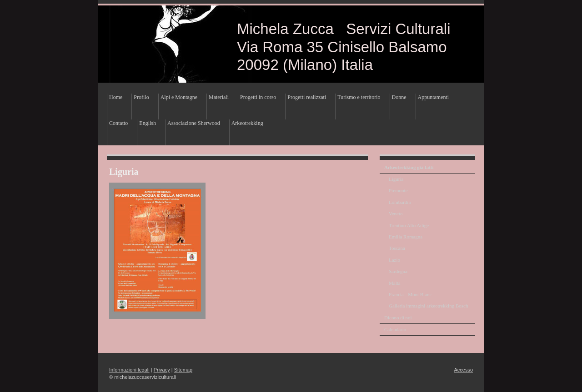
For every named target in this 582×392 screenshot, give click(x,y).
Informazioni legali (129, 370)
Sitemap (183, 370)
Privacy (162, 370)
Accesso (463, 370)
